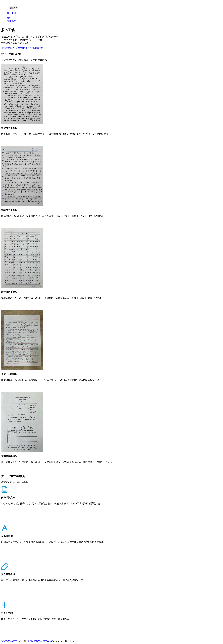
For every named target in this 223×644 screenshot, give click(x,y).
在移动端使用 (36, 48)
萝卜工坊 (11, 13)
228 (9, 18)
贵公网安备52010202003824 (40, 641)
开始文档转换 (8, 48)
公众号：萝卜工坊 (65, 641)
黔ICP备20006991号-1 (12, 641)
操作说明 (11, 21)
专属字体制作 (22, 48)
